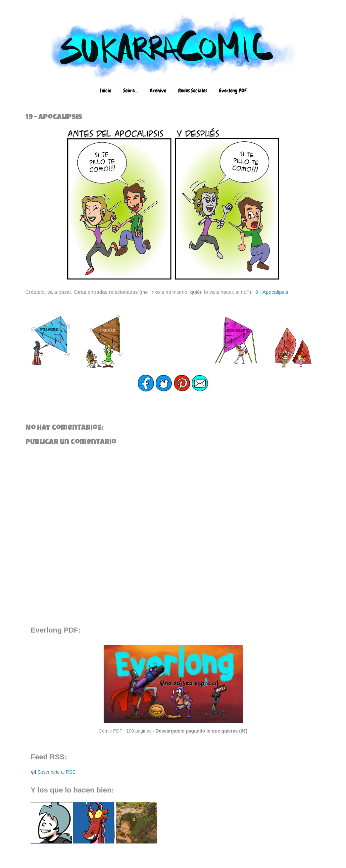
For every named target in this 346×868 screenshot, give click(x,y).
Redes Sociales (193, 91)
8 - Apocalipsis (272, 292)
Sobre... (130, 91)
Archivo (158, 91)
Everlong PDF (233, 91)
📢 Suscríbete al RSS (53, 772)
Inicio (105, 91)
